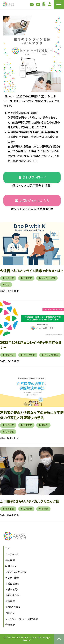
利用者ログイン (50, 4)
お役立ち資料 (44, 4)
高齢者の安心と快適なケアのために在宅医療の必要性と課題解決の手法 (32, 415)
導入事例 (10, 560)
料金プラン (11, 566)
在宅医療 (28, 278)
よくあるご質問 (13, 607)
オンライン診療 (48, 278)
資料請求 (38, 4)
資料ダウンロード (34, 177)
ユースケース (12, 554)
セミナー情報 (12, 578)
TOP (8, 548)
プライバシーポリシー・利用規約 (22, 619)
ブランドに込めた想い (16, 572)
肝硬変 (45, 509)
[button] (59, 4)
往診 (8, 284)
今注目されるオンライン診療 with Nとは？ (31, 271)
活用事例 (10, 509)
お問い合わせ (32, 4)
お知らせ (10, 613)
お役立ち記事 (12, 583)
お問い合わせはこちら (34, 200)
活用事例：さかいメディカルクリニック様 (30, 501)
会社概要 (10, 625)
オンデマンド (29, 355)
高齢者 (45, 425)
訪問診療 (10, 278)
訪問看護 (10, 432)
